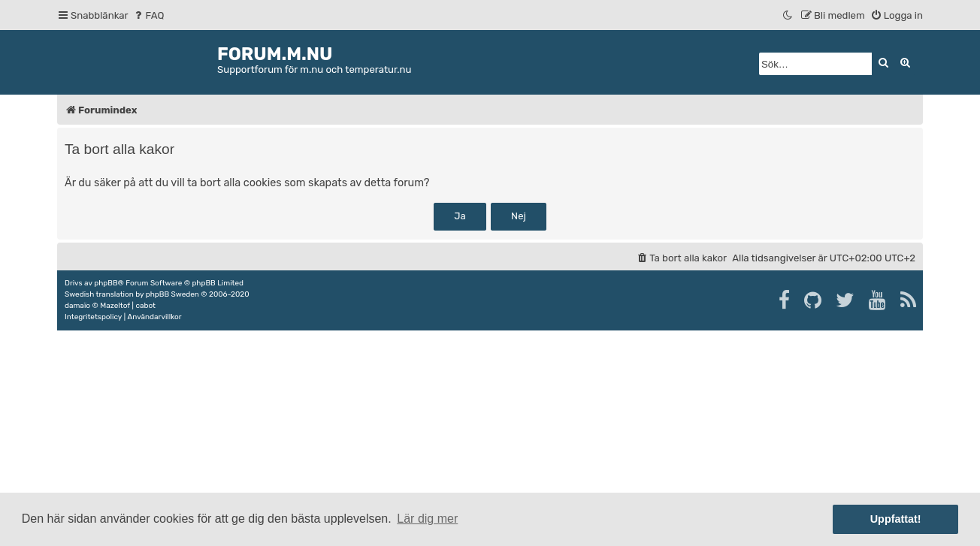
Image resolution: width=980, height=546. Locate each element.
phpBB (106, 283)
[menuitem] (148, 15)
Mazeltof (115, 306)
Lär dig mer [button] (427, 519)
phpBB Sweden (172, 294)
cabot (145, 306)
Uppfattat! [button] (896, 519)
